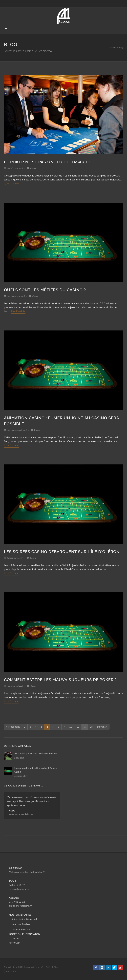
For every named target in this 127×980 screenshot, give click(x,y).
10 (71, 727)
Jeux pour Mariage (21, 924)
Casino (33, 168)
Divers (37, 430)
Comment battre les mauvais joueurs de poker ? (60, 680)
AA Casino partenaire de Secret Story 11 (36, 754)
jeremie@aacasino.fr (19, 889)
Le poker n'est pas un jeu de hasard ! (47, 162)
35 (91, 727)
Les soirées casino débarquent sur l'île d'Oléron (62, 552)
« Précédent (13, 727)
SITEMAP (14, 943)
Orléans (16, 938)
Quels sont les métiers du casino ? (45, 290)
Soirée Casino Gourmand (24, 919)
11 (78, 727)
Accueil (112, 48)
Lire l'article (11, 184)
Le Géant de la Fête (21, 929)
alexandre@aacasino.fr (20, 906)
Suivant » (102, 727)
